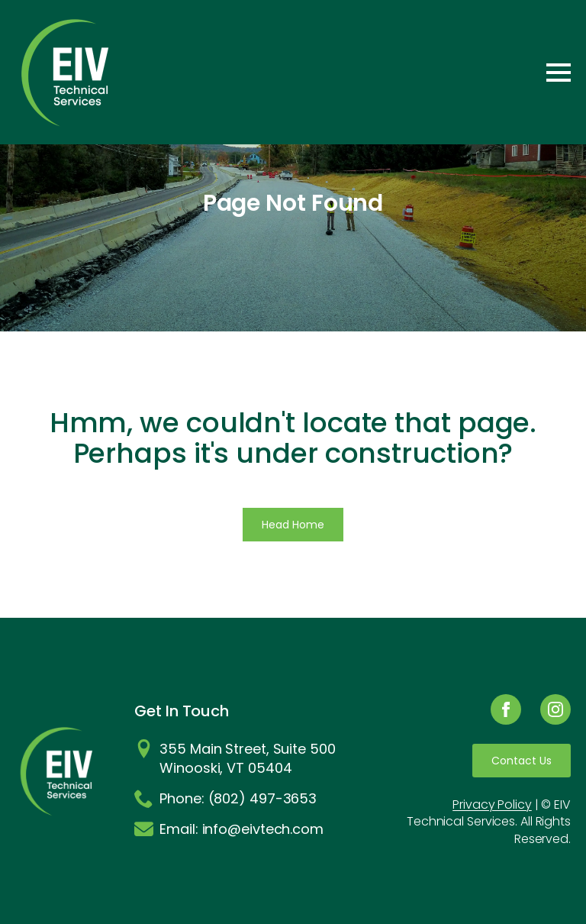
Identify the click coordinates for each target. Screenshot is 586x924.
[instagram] (555, 709)
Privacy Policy (492, 804)
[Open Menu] (559, 73)
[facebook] (506, 709)
